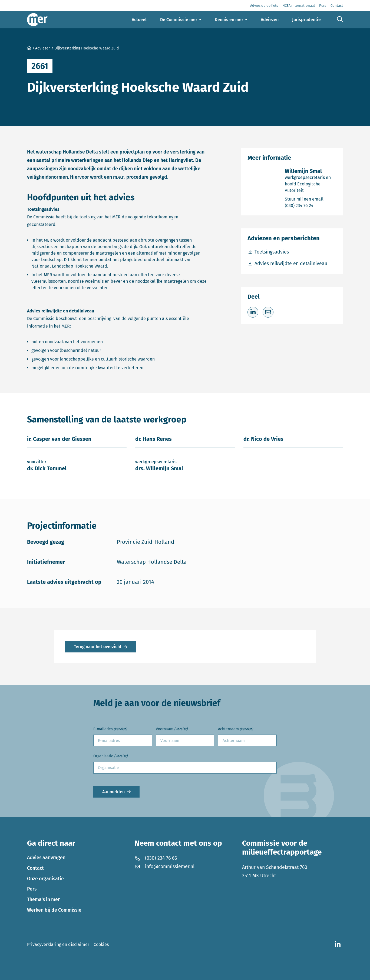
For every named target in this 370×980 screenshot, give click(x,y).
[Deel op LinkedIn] (253, 312)
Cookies (101, 944)
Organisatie (110, 756)
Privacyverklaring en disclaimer (58, 944)
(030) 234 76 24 (311, 205)
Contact (35, 868)
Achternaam (235, 729)
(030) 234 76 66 (156, 858)
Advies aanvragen (46, 858)
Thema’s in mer (43, 899)
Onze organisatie (45, 879)
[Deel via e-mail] (268, 312)
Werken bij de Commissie (54, 910)
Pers (32, 889)
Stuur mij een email (311, 199)
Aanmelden (113, 792)
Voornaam (172, 729)
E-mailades (110, 729)
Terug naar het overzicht (98, 647)
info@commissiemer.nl (164, 866)
